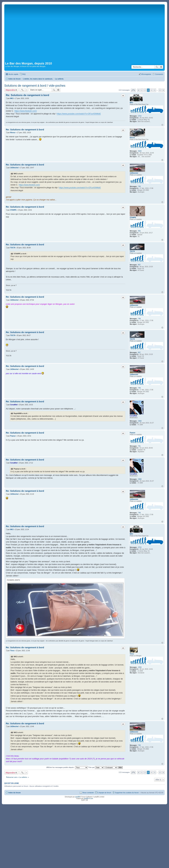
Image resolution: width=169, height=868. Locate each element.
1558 (140, 667)
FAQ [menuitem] (24, 74)
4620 (140, 151)
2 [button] (145, 90)
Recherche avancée (161, 67)
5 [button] (155, 90)
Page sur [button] (133, 90)
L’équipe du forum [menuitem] (104, 793)
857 (139, 265)
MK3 (131, 103)
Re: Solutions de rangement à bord (27, 95)
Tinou (132, 654)
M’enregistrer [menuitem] (146, 74)
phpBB (77, 797)
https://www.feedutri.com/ (26, 111)
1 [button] (142, 90)
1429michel (134, 173)
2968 (140, 421)
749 (139, 186)
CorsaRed (133, 416)
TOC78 (132, 251)
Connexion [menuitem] (159, 74)
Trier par (96, 767)
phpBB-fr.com (88, 799)
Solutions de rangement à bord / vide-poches (35, 86)
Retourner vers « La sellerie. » (17, 777)
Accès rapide (13, 74)
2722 (140, 116)
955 (139, 231)
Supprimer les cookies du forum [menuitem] (127, 793)
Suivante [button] (163, 90)
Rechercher (157, 67)
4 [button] (152, 90)
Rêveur (132, 138)
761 (139, 446)
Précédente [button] (139, 90)
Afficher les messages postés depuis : (67, 767)
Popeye (133, 433)
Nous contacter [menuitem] (88, 793)
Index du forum (14, 793)
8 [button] (160, 90)
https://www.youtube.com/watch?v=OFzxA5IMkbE (79, 114)
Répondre (10, 90)
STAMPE (133, 218)
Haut (162, 125)
